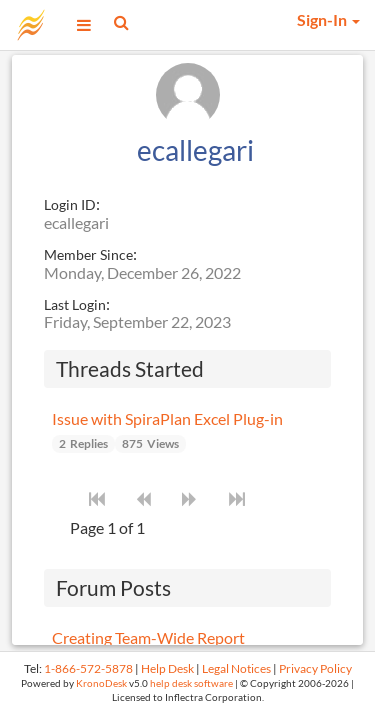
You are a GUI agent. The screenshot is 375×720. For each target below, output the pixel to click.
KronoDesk (101, 683)
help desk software (191, 683)
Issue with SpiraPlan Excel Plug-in (167, 418)
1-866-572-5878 (88, 668)
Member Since (88, 254)
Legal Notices (236, 668)
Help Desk (167, 668)
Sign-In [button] (328, 19)
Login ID (70, 204)
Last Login (75, 304)
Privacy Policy (315, 668)
